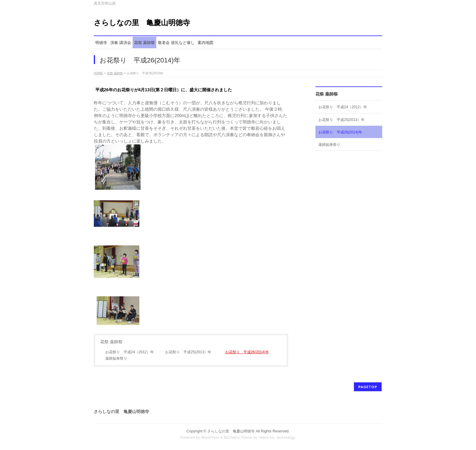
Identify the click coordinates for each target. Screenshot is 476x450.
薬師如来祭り (116, 358)
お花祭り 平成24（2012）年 (130, 352)
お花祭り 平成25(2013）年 (188, 352)
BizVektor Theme (238, 438)
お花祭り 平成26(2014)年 (247, 352)
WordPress (210, 438)
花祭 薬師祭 (115, 73)
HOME (98, 73)
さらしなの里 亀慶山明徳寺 (142, 23)
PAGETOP (368, 387)
